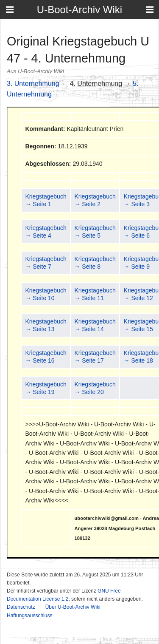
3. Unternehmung (33, 84)
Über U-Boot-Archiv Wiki (73, 607)
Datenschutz (21, 607)
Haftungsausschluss (29, 616)
